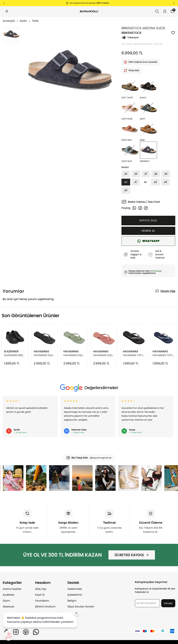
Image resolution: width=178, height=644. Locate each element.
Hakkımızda (75, 589)
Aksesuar (9, 607)
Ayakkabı (9, 595)
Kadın (25, 21)
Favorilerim (42, 601)
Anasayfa (11, 21)
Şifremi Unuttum (45, 607)
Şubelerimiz (75, 595)
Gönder (168, 603)
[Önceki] (4, 3)
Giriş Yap (41, 589)
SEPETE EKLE (148, 220)
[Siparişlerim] (165, 11)
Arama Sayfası (12, 589)
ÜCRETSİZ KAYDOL (132, 555)
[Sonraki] (174, 3)
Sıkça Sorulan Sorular (81, 607)
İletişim (72, 601)
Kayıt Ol (40, 595)
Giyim (6, 601)
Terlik (35, 21)
